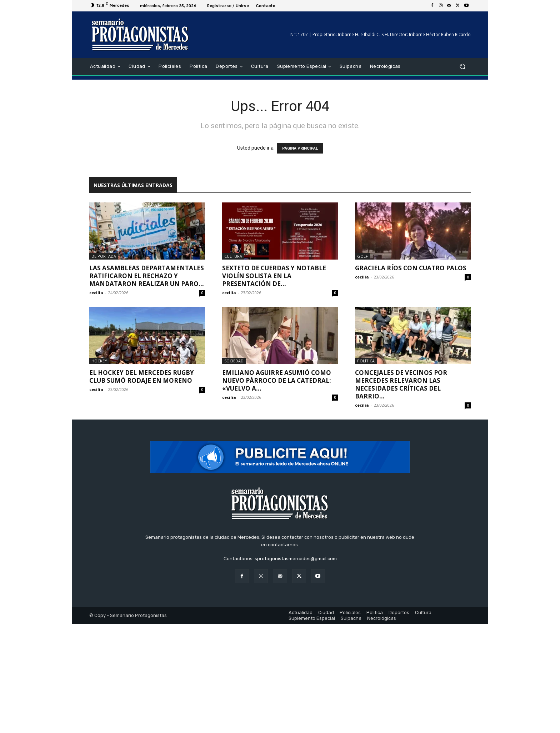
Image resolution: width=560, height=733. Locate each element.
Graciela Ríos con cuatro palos (411, 268)
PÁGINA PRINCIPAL (300, 148)
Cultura (233, 256)
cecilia (96, 293)
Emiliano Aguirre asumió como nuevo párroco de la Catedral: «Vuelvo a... (277, 380)
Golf (362, 256)
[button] (462, 67)
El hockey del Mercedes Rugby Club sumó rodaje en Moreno (142, 376)
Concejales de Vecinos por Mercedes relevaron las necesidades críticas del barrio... (401, 384)
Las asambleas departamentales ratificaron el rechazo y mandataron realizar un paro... (147, 276)
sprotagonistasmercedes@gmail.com (296, 559)
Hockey (99, 361)
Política (366, 361)
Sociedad (234, 361)
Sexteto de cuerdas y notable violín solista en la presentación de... (274, 276)
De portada (104, 256)
